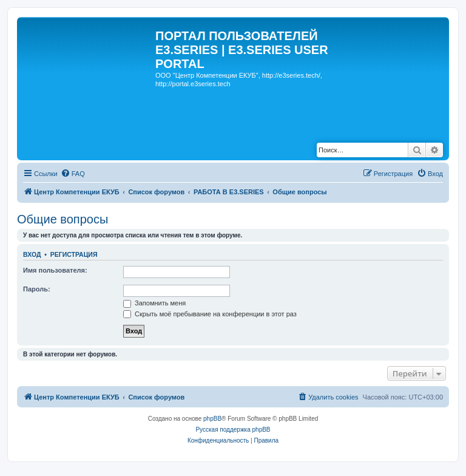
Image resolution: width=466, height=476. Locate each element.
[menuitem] (73, 174)
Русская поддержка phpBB (233, 430)
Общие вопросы (62, 219)
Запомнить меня (154, 303)
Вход (32, 254)
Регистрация (74, 254)
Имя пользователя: (55, 270)
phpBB (212, 419)
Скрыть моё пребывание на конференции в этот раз (210, 314)
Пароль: (37, 289)
